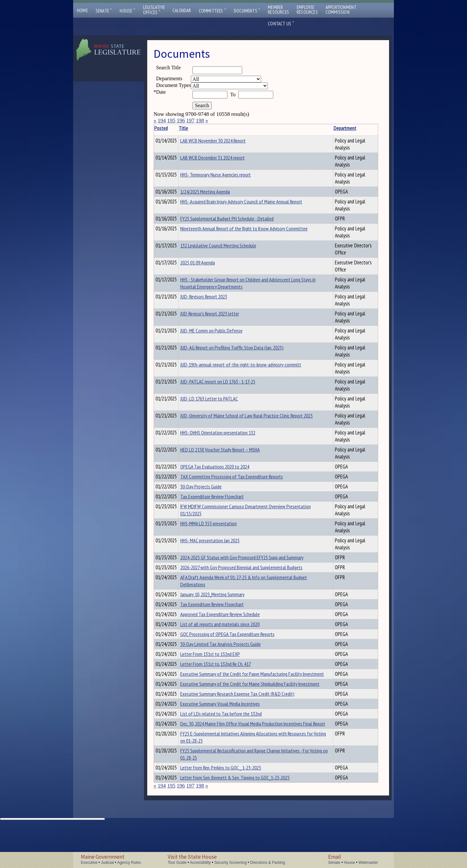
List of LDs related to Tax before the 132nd (231, 745)
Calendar (182, 10)
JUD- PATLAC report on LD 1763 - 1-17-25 (228, 383)
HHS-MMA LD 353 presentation (218, 529)
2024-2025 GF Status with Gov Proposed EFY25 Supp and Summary (252, 563)
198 (200, 120)
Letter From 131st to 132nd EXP (220, 667)
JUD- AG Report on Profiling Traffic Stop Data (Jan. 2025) (242, 349)
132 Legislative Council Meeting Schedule (228, 247)
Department (328, 128)
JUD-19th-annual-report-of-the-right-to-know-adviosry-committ (251, 366)
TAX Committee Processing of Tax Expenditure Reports (242, 479)
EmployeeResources (307, 10)
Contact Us (281, 24)
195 (171, 120)
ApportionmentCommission (341, 10)
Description (367, 128)
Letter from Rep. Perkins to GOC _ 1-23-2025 (231, 807)
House (127, 11)
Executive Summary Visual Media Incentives (230, 734)
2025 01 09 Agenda (208, 264)
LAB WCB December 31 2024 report (222, 158)
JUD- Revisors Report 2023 (214, 298)
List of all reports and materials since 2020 (230, 635)
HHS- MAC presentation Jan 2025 (220, 546)
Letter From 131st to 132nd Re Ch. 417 (225, 678)
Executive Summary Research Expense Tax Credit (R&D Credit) (247, 723)
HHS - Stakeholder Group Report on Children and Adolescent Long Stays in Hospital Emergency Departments (250, 285)
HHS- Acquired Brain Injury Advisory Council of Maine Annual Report (251, 202)
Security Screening (230, 863)
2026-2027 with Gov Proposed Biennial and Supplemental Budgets (251, 574)
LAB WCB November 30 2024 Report (223, 141)
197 (191, 120)
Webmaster (368, 863)
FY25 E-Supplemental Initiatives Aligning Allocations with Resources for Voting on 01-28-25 (243, 777)
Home (82, 10)
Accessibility (200, 863)
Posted (171, 128)
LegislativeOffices (154, 10)
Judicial (107, 863)
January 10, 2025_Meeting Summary (222, 602)
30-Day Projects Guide (211, 490)
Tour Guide (177, 863)
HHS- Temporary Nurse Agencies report (225, 175)
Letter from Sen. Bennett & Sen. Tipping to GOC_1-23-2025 (245, 818)
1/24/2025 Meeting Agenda (215, 192)
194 (162, 120)
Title (193, 128)
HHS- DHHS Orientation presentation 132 (228, 434)
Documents (247, 11)
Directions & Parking (268, 863)
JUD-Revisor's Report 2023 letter (220, 315)
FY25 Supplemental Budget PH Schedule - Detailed (237, 219)
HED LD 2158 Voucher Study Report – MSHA (230, 451)
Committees (212, 11)
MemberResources (278, 10)
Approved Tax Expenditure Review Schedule (230, 624)
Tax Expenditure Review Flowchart (222, 501)
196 (181, 120)
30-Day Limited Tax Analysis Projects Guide (230, 657)
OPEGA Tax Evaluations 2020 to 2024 (225, 468)
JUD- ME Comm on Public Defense (221, 332)
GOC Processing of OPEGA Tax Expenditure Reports (237, 646)
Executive (89, 863)
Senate (104, 11)
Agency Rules (129, 863)
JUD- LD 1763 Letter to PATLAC (219, 400)
